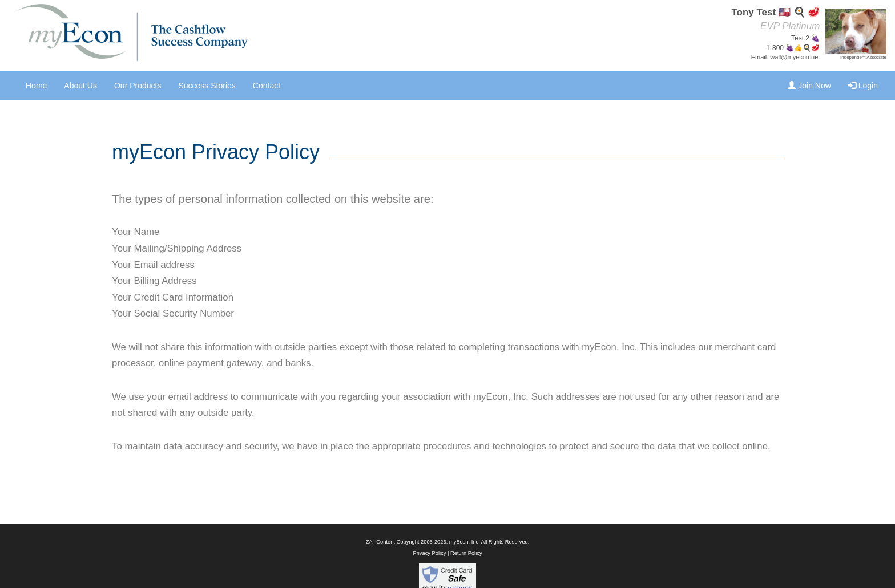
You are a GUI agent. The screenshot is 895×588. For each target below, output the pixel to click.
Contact (267, 86)
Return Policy (466, 553)
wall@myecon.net (795, 57)
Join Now (809, 86)
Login (863, 86)
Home (36, 86)
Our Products (138, 86)
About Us (80, 86)
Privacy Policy (429, 553)
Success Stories (207, 86)
